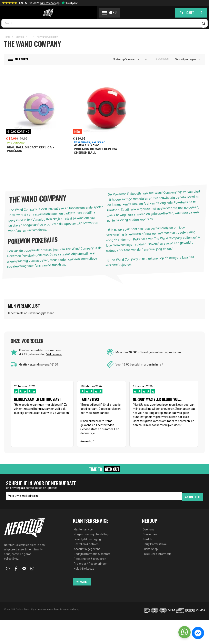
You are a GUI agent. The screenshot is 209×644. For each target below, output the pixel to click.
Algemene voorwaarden (44, 616)
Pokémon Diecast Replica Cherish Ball (96, 163)
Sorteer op (119, 71)
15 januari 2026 (167, 420)
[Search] (204, 35)
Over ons (148, 536)
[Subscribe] (192, 503)
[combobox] (104, 35)
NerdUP (148, 546)
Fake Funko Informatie (157, 560)
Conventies (150, 541)
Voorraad (130, 71)
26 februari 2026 (42, 414)
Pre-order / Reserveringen (91, 570)
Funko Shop (150, 555)
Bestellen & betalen (86, 550)
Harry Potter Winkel (155, 550)
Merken (20, 49)
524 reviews (54, 366)
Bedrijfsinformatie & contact (92, 560)
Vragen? (82, 588)
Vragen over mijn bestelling (91, 541)
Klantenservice (83, 536)
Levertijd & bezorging (87, 546)
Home (7, 49)
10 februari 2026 (105, 424)
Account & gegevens (87, 555)
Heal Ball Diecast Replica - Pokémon (30, 161)
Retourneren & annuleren (90, 565)
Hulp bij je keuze (84, 575)
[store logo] (104, 13)
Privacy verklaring (69, 616)
